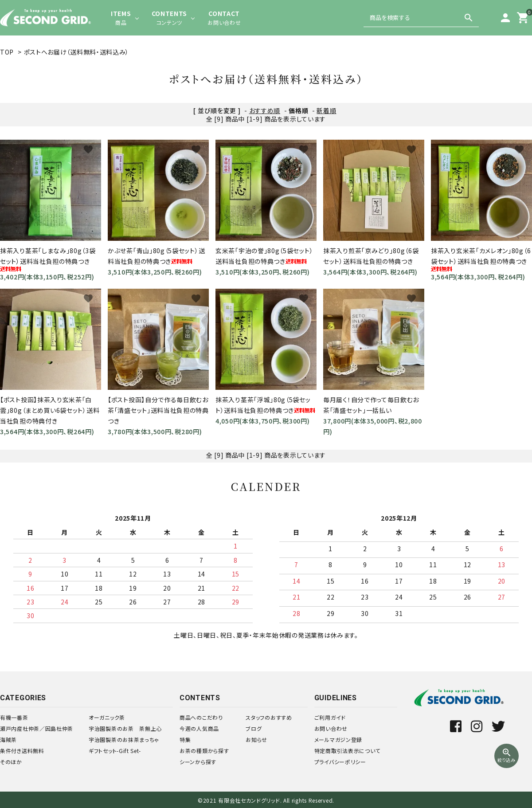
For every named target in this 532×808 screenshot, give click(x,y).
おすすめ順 (265, 110)
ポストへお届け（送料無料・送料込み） (80, 52)
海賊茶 (8, 739)
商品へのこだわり (201, 717)
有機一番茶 (14, 717)
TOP (7, 52)
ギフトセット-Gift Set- (115, 751)
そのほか (11, 762)
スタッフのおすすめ (269, 717)
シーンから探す (198, 762)
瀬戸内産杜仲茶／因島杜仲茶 (37, 728)
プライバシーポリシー (340, 762)
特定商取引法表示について (347, 751)
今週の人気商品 (199, 728)
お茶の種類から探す (204, 751)
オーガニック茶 (107, 717)
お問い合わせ (331, 728)
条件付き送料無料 (22, 751)
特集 (185, 739)
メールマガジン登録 (338, 739)
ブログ (254, 728)
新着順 (326, 110)
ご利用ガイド (330, 717)
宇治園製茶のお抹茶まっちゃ (124, 739)
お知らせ (256, 739)
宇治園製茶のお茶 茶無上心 (125, 728)
